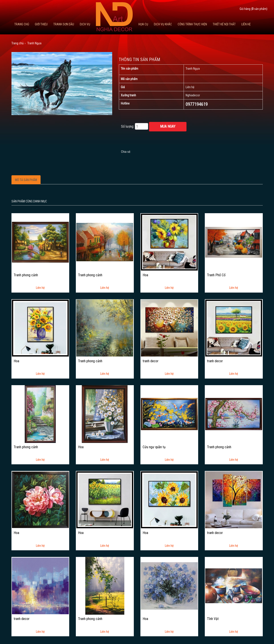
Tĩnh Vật (213, 619)
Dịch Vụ (85, 24)
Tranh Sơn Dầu (64, 24)
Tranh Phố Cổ (216, 275)
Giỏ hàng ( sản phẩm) (253, 9)
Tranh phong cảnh (26, 275)
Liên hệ (246, 24)
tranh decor (151, 361)
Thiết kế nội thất (224, 24)
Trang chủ (22, 24)
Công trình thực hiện (192, 24)
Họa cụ (143, 24)
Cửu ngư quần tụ (154, 447)
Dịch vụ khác (163, 24)
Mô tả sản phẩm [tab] (26, 180)
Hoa (145, 275)
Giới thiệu (41, 24)
